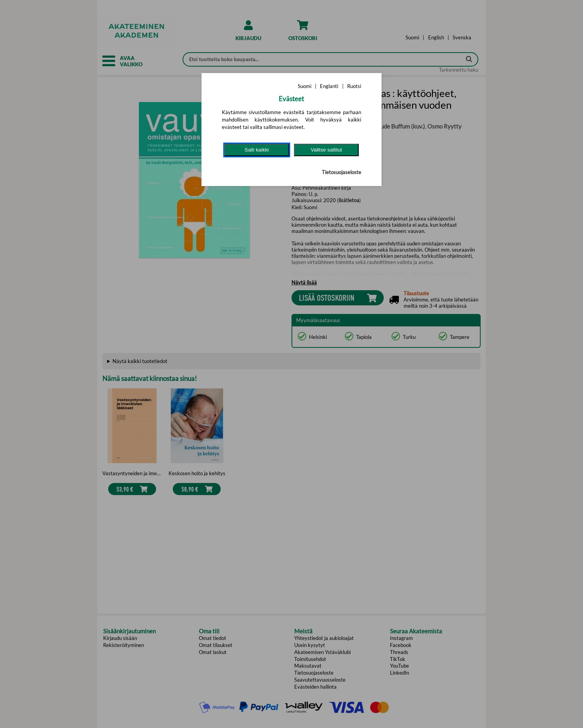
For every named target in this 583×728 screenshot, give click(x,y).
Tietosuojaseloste (342, 172)
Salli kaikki (256, 150)
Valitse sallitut (326, 150)
